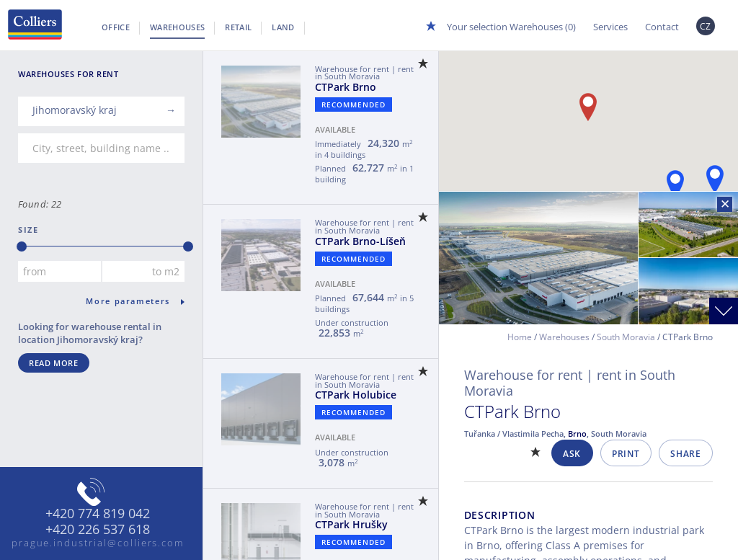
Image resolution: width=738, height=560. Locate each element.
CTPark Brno (346, 87)
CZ (706, 26)
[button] (715, 179)
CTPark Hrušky (351, 524)
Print (626, 454)
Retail (238, 27)
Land (283, 27)
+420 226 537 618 (98, 530)
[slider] (22, 246)
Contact (662, 27)
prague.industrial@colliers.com (98, 543)
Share (685, 454)
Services (610, 27)
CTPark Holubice (356, 395)
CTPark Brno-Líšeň (360, 241)
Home (520, 337)
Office (116, 27)
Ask (572, 454)
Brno (577, 434)
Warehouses (177, 27)
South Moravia (626, 337)
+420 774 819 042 (98, 514)
